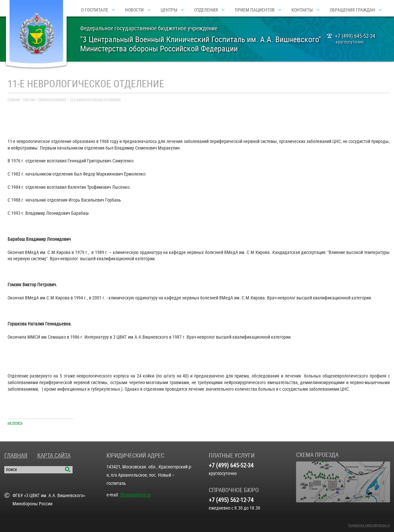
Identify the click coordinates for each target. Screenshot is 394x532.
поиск (12, 469)
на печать (15, 423)
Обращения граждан (352, 10)
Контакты (302, 10)
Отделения (206, 10)
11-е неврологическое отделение (95, 99)
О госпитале (95, 10)
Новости (134, 10)
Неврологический (52, 99)
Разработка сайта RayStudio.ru (369, 525)
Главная (14, 99)
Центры (169, 10)
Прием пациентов (255, 10)
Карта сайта (54, 455)
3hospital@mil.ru (135, 495)
